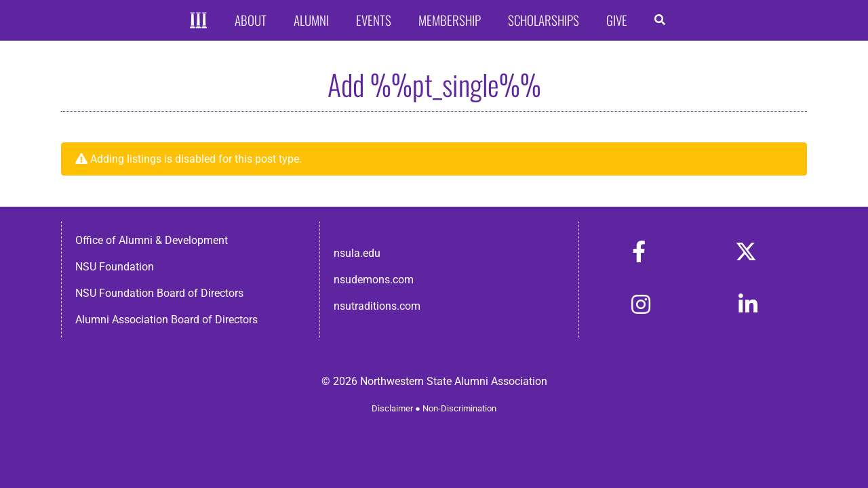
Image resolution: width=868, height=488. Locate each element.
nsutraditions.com (377, 306)
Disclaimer (392, 408)
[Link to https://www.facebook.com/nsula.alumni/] (639, 251)
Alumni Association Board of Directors (166, 320)
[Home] (198, 21)
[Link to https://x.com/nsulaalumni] (746, 251)
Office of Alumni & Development (152, 240)
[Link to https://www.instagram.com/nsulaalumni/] (641, 304)
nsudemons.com (374, 280)
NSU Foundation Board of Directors (159, 293)
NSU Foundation (115, 267)
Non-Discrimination (459, 408)
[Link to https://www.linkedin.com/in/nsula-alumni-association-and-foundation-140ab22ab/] (748, 304)
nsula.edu (357, 253)
